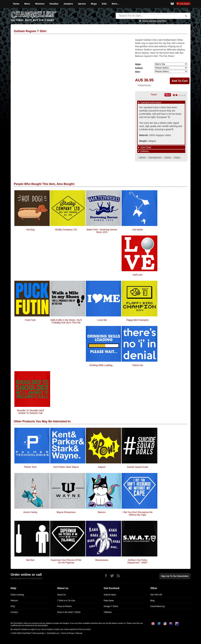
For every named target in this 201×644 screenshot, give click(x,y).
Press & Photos (65, 606)
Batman (143, 158)
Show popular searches (154, 21)
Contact (14, 612)
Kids (104, 4)
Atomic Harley (30, 512)
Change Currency (144, 85)
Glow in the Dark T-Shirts (69, 612)
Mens (27, 4)
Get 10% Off (156, 595)
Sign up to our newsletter (176, 576)
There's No (137, 365)
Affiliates (108, 612)
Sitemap (79, 633)
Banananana (102, 560)
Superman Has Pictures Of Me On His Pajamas (66, 561)
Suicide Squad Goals (138, 467)
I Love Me (102, 320)
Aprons (82, 4)
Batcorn (102, 512)
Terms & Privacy (68, 633)
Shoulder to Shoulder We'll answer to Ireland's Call (30, 412)
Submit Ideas (110, 595)
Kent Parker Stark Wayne (66, 467)
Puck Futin (30, 320)
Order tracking (17, 595)
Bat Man (30, 560)
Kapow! (102, 467)
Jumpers (68, 4)
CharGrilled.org (158, 606)
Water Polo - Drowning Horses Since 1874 (102, 231)
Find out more (85, 629)
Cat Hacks (138, 230)
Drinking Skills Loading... (102, 365)
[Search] (147, 16)
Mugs (94, 4)
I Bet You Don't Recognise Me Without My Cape (138, 513)
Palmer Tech (30, 467)
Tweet (154, 94)
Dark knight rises (155, 158)
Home (16, 4)
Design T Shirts (111, 606)
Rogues (177, 158)
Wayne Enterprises (66, 512)
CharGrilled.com (53, 633)
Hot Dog (30, 230)
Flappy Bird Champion (138, 320)
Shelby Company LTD (66, 230)
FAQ (13, 606)
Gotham (168, 158)
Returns (14, 600)
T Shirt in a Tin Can (66, 600)
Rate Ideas (109, 600)
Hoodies (54, 4)
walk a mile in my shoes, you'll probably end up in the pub (66, 321)
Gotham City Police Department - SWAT (137, 561)
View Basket (185, 4)
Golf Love (138, 275)
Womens (40, 4)
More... (115, 4)
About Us (62, 595)
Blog (152, 600)
